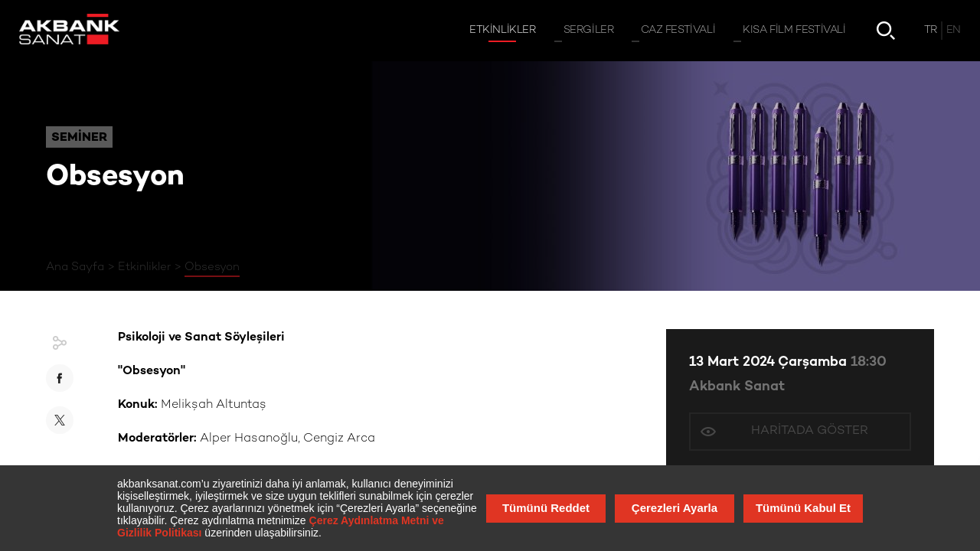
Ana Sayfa (75, 267)
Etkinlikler (144, 267)
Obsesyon (212, 267)
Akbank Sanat (737, 387)
